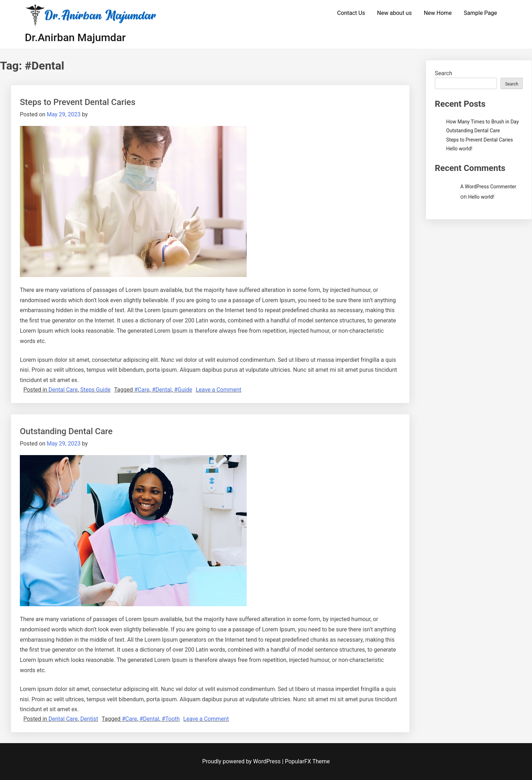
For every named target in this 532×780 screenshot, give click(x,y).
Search (444, 73)
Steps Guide (95, 390)
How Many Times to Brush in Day (483, 122)
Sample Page (481, 13)
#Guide (183, 390)
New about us (394, 13)
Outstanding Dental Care (66, 431)
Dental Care (63, 390)
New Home (438, 13)
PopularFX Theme (307, 761)
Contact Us (351, 13)
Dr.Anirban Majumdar (75, 37)
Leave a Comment (219, 390)
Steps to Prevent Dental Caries (78, 102)
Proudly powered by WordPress (242, 761)
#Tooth (171, 719)
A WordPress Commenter (488, 187)
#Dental (162, 390)
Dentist (89, 719)
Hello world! (459, 149)
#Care (142, 390)
